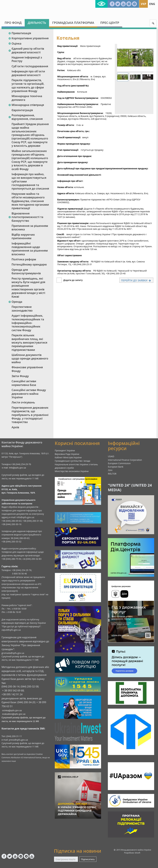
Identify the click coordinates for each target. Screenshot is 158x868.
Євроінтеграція (22, 110)
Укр (143, 4)
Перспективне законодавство (22, 309)
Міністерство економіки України (72, 471)
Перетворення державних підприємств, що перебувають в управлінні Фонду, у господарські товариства (30, 415)
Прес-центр (110, 23)
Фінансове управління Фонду (27, 369)
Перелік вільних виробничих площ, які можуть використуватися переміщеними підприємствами (29, 342)
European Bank (116, 467)
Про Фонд (13, 23)
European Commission (119, 463)
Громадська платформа (73, 23)
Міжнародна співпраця (26, 105)
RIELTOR (112, 474)
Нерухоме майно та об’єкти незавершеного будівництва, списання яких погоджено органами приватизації (30, 201)
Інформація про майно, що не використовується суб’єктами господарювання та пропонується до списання (30, 181)
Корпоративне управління (28, 38)
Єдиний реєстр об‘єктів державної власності (26, 50)
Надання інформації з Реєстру (27, 59)
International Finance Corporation (125, 460)
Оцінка (15, 43)
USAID (111, 456)
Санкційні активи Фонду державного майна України (29, 394)
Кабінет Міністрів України (68, 457)
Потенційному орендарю (29, 264)
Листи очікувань (23, 402)
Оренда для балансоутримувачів (26, 271)
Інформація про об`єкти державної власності (28, 73)
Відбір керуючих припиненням (23, 236)
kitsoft (138, 853)
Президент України (65, 450)
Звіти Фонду (20, 376)
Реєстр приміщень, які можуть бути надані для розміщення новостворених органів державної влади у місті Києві (28, 288)
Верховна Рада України (67, 454)
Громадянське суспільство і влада (73, 461)
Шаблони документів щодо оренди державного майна (30, 358)
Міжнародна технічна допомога (27, 98)
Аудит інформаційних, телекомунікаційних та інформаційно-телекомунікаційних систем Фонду (28, 323)
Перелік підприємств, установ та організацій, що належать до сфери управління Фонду (28, 86)
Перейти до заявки (136, 280)
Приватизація (20, 33)
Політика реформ (24, 259)
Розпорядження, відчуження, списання (26, 117)
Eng (152, 4)
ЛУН (110, 470)
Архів (15, 427)
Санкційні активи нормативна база (24, 383)
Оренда (15, 302)
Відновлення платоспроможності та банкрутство (26, 217)
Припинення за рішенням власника (30, 228)
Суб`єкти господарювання (30, 66)
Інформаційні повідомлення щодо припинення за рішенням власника (30, 249)
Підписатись (88, 859)
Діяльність (37, 23)
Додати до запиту (73, 280)
